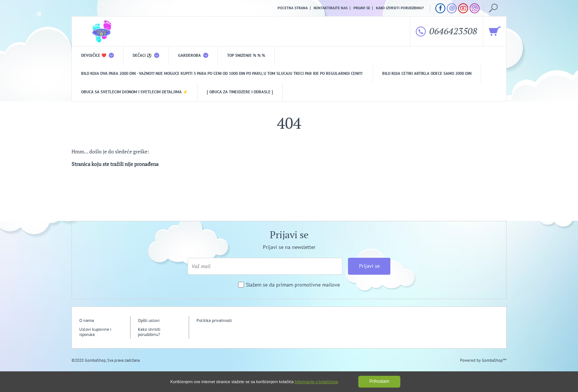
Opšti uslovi (149, 320)
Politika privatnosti (214, 320)
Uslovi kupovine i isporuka (95, 332)
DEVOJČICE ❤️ (98, 55)
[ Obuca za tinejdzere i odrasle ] (240, 92)
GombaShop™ (494, 360)
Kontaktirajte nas (331, 8)
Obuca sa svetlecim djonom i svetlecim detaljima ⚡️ (135, 92)
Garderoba (193, 55)
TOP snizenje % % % (246, 55)
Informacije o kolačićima (316, 382)
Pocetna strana (293, 8)
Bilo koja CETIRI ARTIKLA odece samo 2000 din (427, 73)
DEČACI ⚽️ (146, 55)
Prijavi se (362, 8)
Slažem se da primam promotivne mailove (293, 285)
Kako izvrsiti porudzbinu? (400, 8)
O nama (87, 320)
